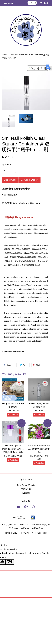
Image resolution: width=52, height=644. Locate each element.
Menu (8, 3)
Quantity (6, 165)
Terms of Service (12, 533)
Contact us (26, 489)
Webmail (26, 493)
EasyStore (39, 528)
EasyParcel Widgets (26, 485)
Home (4, 55)
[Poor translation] (10, 562)
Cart (44, 3)
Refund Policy (41, 533)
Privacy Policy (27, 533)
